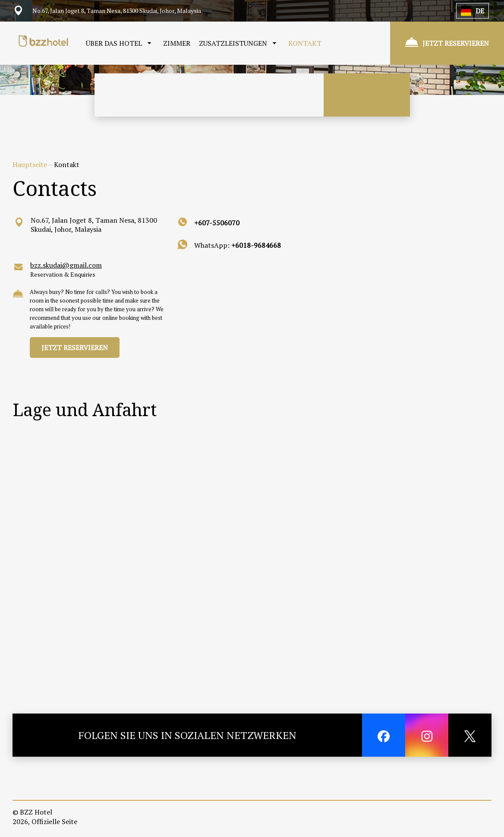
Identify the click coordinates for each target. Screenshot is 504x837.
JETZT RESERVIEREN (75, 347)
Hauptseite (30, 164)
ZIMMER (177, 43)
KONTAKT (305, 43)
